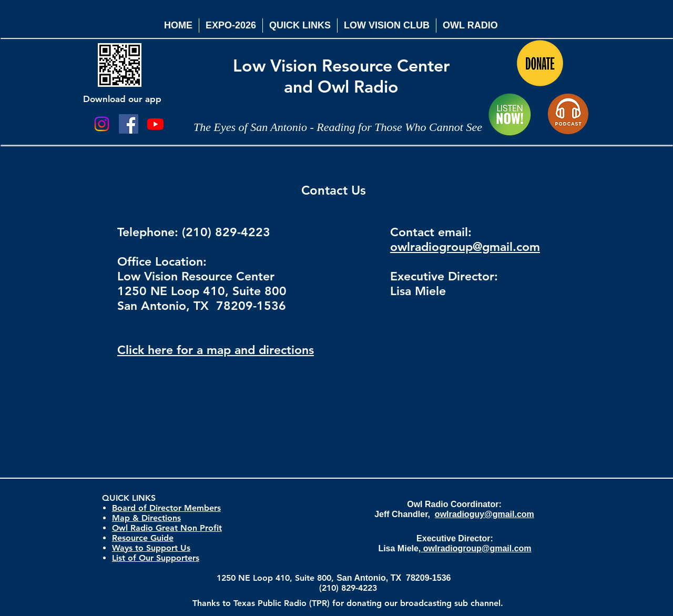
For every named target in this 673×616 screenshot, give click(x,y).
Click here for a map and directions (216, 350)
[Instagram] (102, 124)
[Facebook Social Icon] (129, 124)
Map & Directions (146, 518)
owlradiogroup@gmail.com (465, 247)
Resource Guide (143, 538)
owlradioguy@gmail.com (485, 514)
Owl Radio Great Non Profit (167, 528)
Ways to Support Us (151, 548)
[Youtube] (155, 124)
